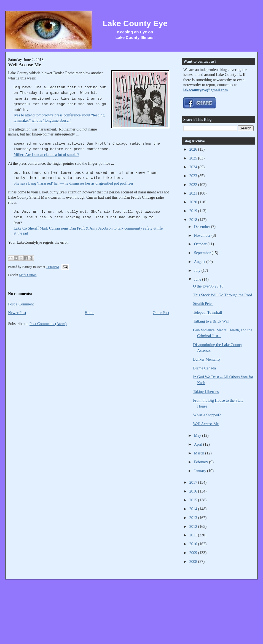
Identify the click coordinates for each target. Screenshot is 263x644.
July (198, 270)
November (203, 235)
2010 (194, 544)
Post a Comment (21, 304)
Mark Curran (28, 275)
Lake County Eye (135, 23)
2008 (194, 561)
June (198, 279)
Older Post (161, 313)
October (201, 244)
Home (89, 313)
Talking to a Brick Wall (211, 321)
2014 (194, 509)
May (198, 435)
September (203, 253)
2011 (194, 535)
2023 (194, 176)
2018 (194, 220)
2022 (194, 185)
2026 (194, 149)
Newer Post (17, 313)
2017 (194, 482)
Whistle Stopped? (207, 415)
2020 (194, 202)
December (203, 227)
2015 (194, 500)
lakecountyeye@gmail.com (206, 90)
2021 (194, 193)
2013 (194, 518)
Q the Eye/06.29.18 (208, 286)
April (199, 444)
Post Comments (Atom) (48, 324)
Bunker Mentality (207, 359)
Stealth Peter (203, 304)
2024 (194, 167)
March (200, 453)
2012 (194, 526)
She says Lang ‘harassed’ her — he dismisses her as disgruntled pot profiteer (73, 183)
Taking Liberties (206, 392)
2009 (194, 553)
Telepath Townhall (207, 312)
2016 (194, 491)
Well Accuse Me (25, 65)
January (201, 471)
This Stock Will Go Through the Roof (222, 295)
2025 (194, 158)
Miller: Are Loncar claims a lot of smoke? (46, 155)
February (202, 462)
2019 (194, 211)
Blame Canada (204, 368)
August (200, 262)
